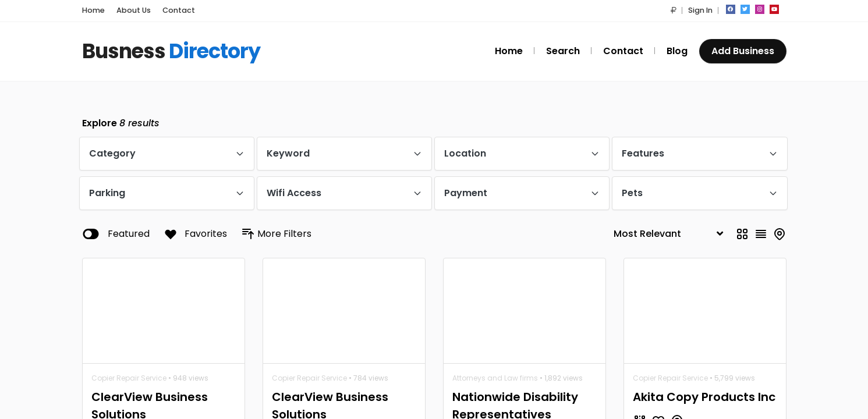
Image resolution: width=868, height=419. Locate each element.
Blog (677, 51)
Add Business (743, 51)
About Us (134, 10)
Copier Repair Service (129, 378)
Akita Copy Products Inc (704, 397)
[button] (674, 10)
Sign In (700, 10)
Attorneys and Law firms (495, 378)
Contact (179, 10)
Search (563, 51)
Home (93, 10)
